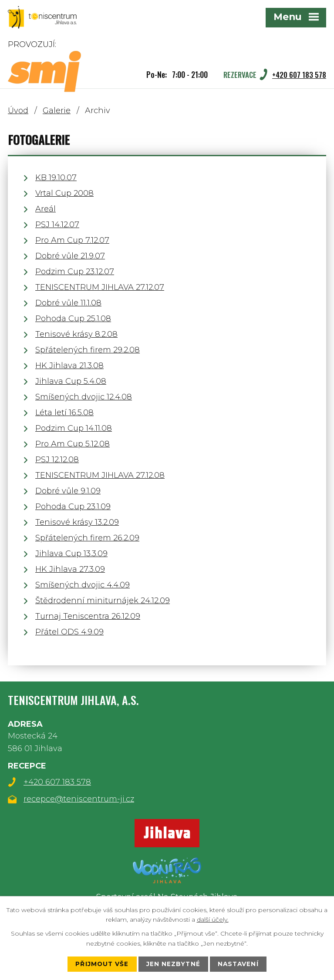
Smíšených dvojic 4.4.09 (83, 585)
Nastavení (239, 964)
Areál (46, 209)
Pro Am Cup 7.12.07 (72, 240)
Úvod (18, 111)
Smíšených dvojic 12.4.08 (84, 397)
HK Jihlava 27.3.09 (70, 569)
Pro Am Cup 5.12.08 (73, 444)
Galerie (57, 111)
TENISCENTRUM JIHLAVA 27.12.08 (100, 475)
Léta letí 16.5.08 (64, 413)
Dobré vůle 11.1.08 (68, 303)
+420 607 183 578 (57, 782)
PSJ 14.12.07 (57, 225)
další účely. (213, 919)
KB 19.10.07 (56, 178)
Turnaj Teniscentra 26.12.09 (88, 616)
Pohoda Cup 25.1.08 (73, 319)
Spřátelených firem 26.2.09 (87, 538)
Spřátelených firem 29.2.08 (88, 350)
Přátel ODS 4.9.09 (69, 632)
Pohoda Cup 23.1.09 (73, 507)
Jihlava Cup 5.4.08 (71, 381)
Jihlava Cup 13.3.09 (71, 554)
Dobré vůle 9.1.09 (68, 491)
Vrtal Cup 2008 (64, 193)
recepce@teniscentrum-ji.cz (79, 799)
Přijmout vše (101, 964)
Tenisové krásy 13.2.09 (77, 522)
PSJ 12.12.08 (57, 460)
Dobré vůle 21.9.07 (70, 256)
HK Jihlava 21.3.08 (69, 366)
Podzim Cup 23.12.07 (75, 272)
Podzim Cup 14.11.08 (74, 428)
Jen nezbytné (173, 964)
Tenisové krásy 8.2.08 (76, 334)
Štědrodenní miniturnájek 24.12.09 (103, 601)
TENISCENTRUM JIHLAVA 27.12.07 (100, 287)
